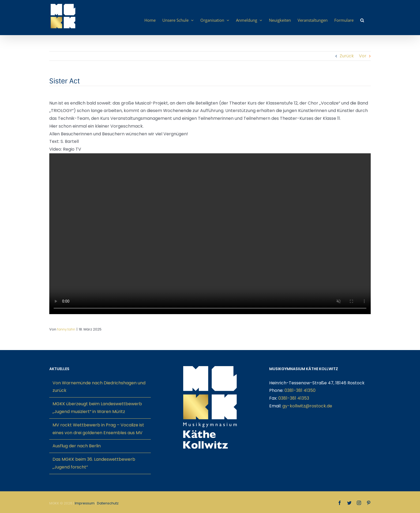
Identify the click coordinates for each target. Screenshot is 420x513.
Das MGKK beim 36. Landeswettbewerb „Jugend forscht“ (94, 463)
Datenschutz (108, 503)
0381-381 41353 (294, 398)
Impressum (85, 503)
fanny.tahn (66, 329)
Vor (363, 56)
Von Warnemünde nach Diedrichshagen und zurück (99, 387)
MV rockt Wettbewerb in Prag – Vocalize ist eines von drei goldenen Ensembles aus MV (98, 429)
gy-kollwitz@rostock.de (307, 406)
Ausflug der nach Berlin (77, 446)
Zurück (347, 56)
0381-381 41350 (300, 390)
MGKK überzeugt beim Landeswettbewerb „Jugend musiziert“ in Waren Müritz (97, 408)
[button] (362, 20)
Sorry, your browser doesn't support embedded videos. (210, 234)
